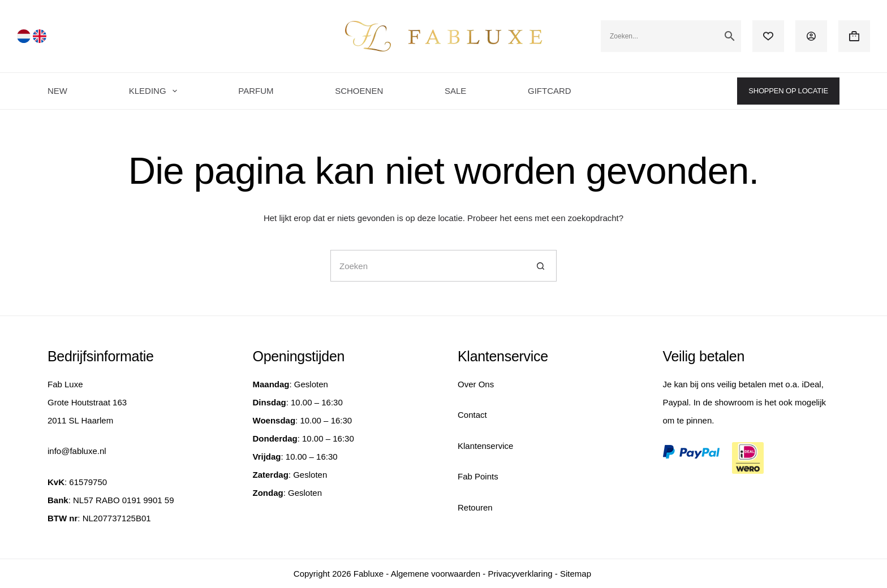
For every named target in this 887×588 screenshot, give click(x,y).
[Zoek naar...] (428, 266)
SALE (455, 91)
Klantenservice (485, 446)
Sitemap (576, 574)
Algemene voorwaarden (436, 574)
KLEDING (155, 91)
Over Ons (476, 384)
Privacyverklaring (520, 574)
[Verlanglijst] (768, 36)
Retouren (475, 507)
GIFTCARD (550, 91)
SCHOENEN (359, 91)
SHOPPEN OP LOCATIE (788, 91)
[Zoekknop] (541, 266)
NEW (57, 91)
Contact (472, 415)
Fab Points (478, 476)
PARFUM (256, 91)
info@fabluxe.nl (77, 451)
